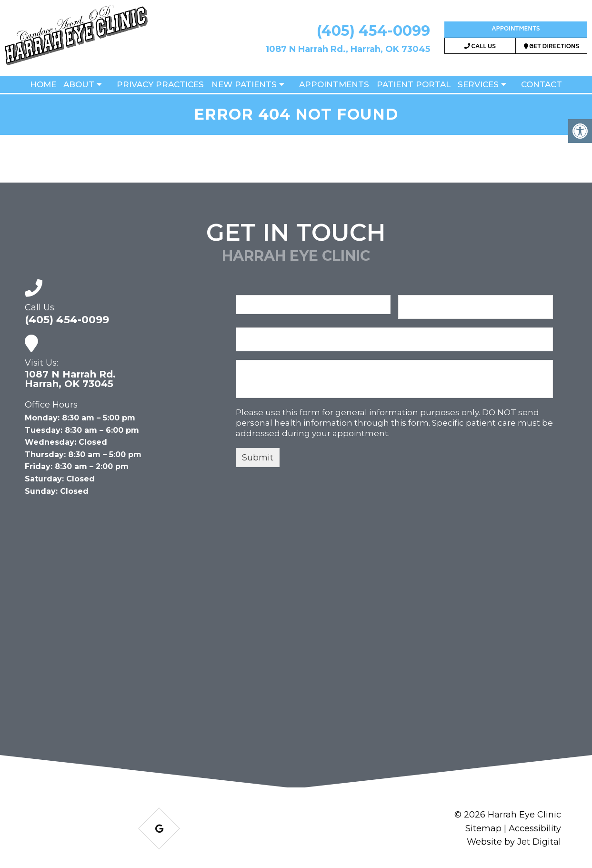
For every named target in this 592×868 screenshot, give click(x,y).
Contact (542, 84)
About (79, 84)
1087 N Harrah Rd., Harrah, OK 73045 (348, 49)
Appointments (516, 29)
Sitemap (483, 828)
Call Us (480, 47)
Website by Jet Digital (514, 842)
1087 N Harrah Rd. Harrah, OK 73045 (70, 379)
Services (478, 84)
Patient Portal (414, 84)
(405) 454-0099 (373, 31)
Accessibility (535, 828)
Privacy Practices (160, 84)
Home (43, 84)
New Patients (244, 84)
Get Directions (552, 47)
